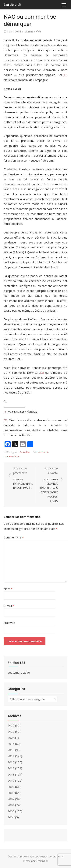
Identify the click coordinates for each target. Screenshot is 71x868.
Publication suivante (49, 485)
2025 (11, 731)
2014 (11, 756)
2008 (11, 793)
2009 (11, 787)
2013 (11, 762)
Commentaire (14, 537)
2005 (11, 811)
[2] (42, 373)
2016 (11, 744)
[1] (65, 75)
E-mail (9, 606)
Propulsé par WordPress (47, 856)
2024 (11, 738)
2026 (11, 725)
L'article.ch (12, 5)
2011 (11, 774)
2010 (11, 780)
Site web (9, 623)
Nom (8, 589)
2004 (11, 817)
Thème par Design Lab (36, 861)
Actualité (25, 452)
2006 (11, 805)
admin (29, 31)
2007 (11, 799)
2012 (11, 768)
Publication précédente (23, 478)
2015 (11, 750)
